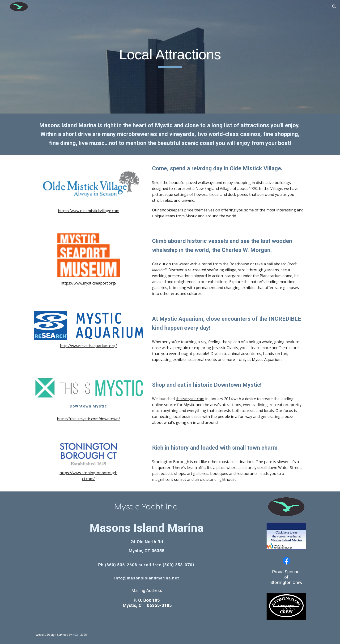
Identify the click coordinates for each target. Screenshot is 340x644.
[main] (170, 57)
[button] (334, 7)
